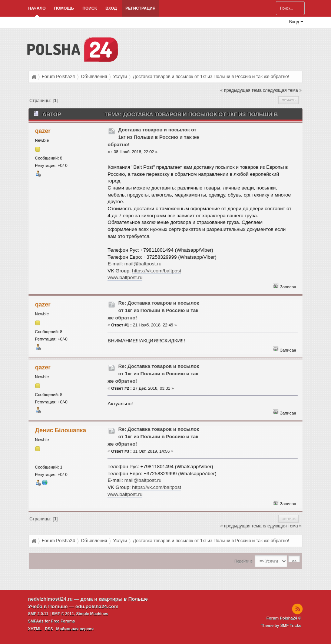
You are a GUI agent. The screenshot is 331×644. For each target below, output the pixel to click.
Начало (37, 8)
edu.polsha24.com (97, 606)
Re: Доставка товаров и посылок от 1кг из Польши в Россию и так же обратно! (153, 310)
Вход (111, 8)
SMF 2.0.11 (38, 614)
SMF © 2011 (63, 614)
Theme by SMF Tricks (281, 625)
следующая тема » (282, 90)
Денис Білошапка (61, 430)
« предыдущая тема (241, 90)
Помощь (64, 8)
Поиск (90, 8)
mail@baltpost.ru (143, 264)
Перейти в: (244, 561)
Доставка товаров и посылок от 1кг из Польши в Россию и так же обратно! (153, 137)
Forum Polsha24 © (284, 618)
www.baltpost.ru (125, 277)
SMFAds (36, 621)
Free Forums (63, 621)
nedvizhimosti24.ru (50, 599)
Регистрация (140, 8)
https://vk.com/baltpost (157, 271)
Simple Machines (92, 614)
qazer (43, 131)
